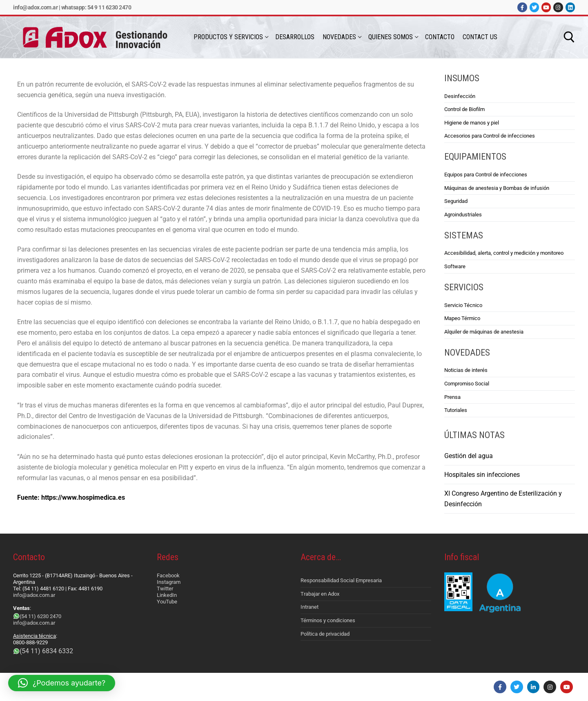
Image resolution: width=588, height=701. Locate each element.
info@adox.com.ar (35, 7)
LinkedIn (167, 595)
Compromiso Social (467, 384)
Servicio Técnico (463, 305)
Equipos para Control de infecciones (486, 175)
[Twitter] (534, 7)
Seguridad (456, 201)
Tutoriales (456, 410)
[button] (62, 683)
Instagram (169, 582)
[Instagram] (558, 7)
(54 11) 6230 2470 (40, 616)
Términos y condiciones (328, 620)
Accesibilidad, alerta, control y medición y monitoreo (504, 253)
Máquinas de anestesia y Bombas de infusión (497, 188)
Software (455, 266)
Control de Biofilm (464, 109)
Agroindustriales (463, 215)
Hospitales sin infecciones (482, 475)
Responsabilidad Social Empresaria (341, 580)
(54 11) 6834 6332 (46, 651)
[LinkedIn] (570, 7)
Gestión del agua (469, 456)
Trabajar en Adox (320, 594)
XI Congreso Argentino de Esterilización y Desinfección (503, 499)
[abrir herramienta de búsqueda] (569, 37)
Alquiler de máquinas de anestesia (484, 332)
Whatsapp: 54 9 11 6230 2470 (96, 7)
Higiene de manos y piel (472, 123)
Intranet (310, 607)
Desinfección (460, 96)
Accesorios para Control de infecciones (490, 136)
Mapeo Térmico (462, 318)
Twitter (165, 589)
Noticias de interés (466, 370)
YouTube (167, 602)
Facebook (168, 575)
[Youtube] (546, 7)
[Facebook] (522, 7)
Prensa (452, 397)
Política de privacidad (325, 634)
